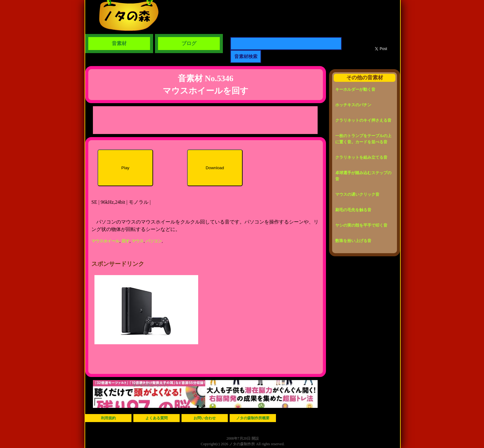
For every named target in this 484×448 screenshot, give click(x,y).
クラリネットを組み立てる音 (361, 157)
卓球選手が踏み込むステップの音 (363, 176)
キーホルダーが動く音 (355, 89)
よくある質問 (156, 418)
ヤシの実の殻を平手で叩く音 (361, 225)
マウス (138, 241)
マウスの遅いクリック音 (357, 194)
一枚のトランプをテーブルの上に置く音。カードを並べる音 (363, 139)
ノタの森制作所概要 (253, 418)
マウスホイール (105, 241)
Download (215, 168)
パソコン (154, 241)
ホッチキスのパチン (353, 105)
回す (126, 241)
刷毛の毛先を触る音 (353, 210)
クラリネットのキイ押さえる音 (363, 120)
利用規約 (108, 418)
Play (125, 168)
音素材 (119, 43)
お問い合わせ (205, 418)
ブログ (189, 43)
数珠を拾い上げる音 (353, 241)
